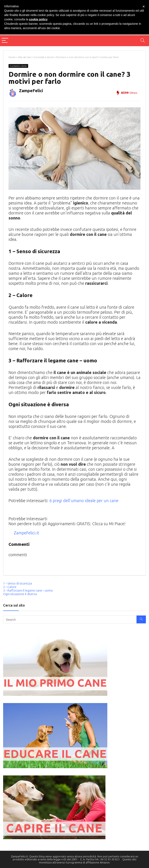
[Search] (143, 41)
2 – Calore (10, 587)
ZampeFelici (31, 91)
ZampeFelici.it (26, 533)
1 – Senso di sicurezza (18, 583)
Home (12, 57)
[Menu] (5, 41)
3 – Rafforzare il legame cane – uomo (28, 590)
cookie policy (38, 19)
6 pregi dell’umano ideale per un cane (84, 501)
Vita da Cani (25, 57)
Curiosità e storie (44, 57)
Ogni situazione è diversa (20, 594)
